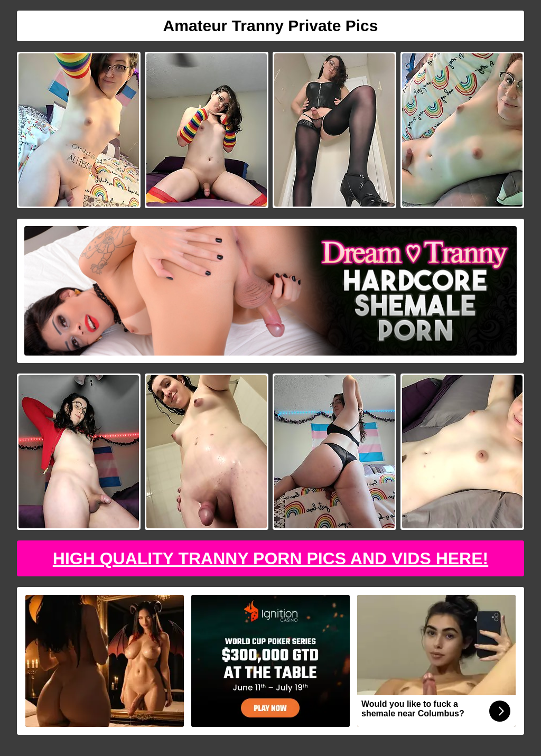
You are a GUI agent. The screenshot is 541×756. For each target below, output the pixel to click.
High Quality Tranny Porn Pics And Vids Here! (270, 558)
